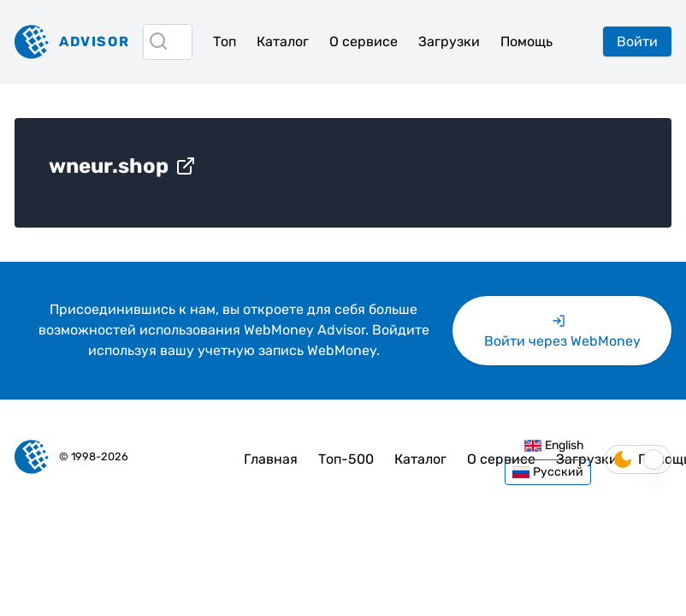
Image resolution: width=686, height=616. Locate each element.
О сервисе (364, 41)
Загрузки (449, 41)
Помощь (526, 41)
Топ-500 (346, 459)
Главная (271, 459)
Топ (225, 41)
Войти (637, 41)
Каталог (283, 41)
